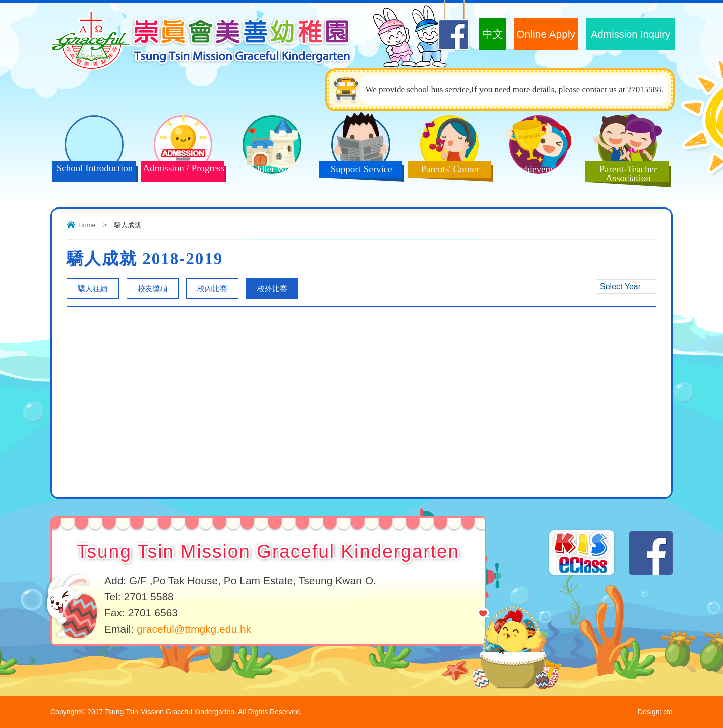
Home (87, 225)
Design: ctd (655, 712)
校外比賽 (272, 289)
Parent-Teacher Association (620, 175)
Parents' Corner (443, 172)
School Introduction (91, 172)
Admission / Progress (182, 172)
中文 (493, 34)
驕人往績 (93, 289)
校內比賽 (212, 289)
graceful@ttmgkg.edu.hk (194, 629)
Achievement (531, 172)
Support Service (354, 172)
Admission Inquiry (631, 34)
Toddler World (265, 172)
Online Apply (546, 34)
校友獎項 (153, 289)
